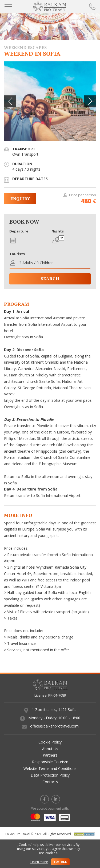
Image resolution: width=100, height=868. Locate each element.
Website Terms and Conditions (50, 768)
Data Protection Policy (50, 775)
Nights (58, 231)
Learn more (39, 862)
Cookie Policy (50, 742)
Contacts (50, 782)
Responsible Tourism (50, 762)
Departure (19, 231)
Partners (50, 755)
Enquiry (20, 199)
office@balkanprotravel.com (54, 726)
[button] (90, 101)
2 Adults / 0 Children (36, 263)
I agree (60, 862)
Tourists (17, 254)
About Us (50, 749)
